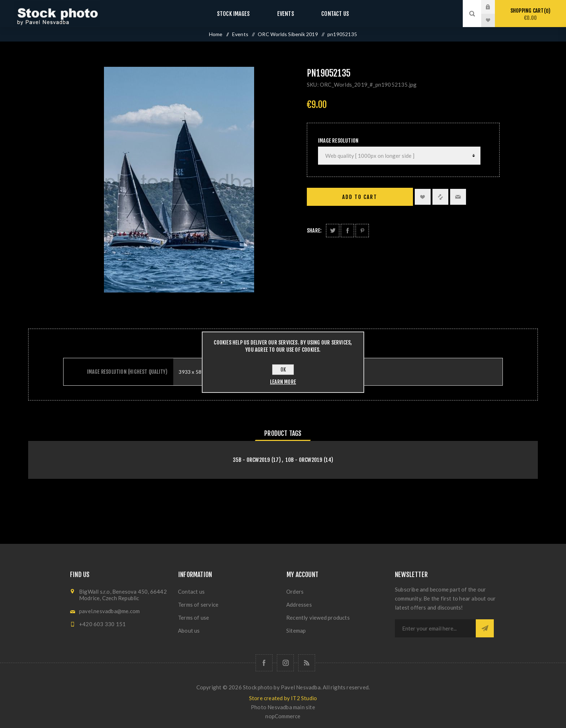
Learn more (283, 382)
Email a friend (458, 197)
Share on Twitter (333, 231)
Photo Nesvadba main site (283, 707)
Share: (314, 231)
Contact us (328, 14)
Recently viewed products (318, 617)
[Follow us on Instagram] (285, 663)
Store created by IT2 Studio (283, 698)
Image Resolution (338, 141)
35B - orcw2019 (252, 460)
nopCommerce (283, 716)
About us (189, 630)
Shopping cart (530, 14)
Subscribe (485, 628)
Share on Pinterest (362, 231)
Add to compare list (440, 197)
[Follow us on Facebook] (264, 663)
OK (283, 370)
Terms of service (198, 604)
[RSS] (307, 663)
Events (286, 14)
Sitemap (296, 630)
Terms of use (193, 617)
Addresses (299, 604)
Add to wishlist (423, 197)
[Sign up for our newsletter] (435, 628)
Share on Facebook (347, 231)
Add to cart (360, 197)
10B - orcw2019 (304, 460)
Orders (295, 591)
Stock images (240, 14)
